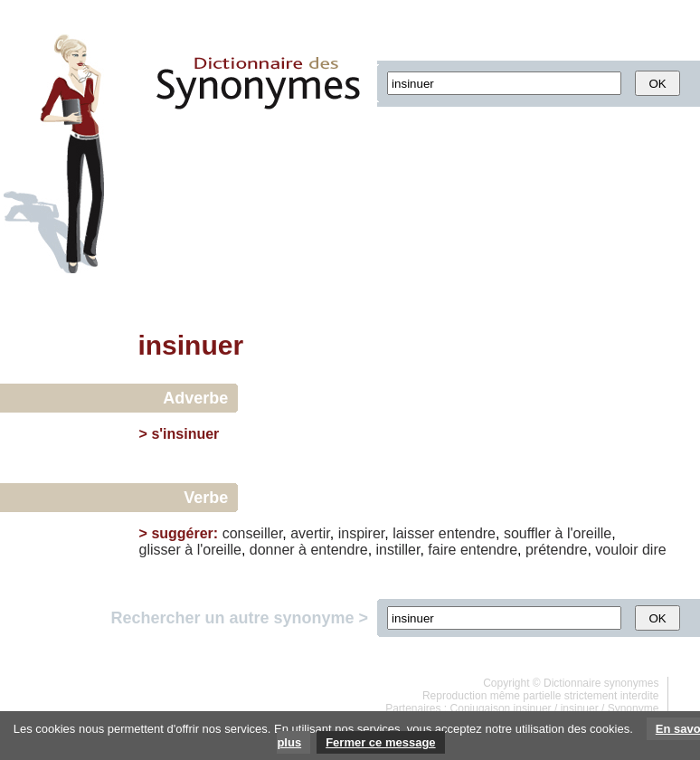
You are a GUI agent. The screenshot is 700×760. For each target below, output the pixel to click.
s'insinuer (185, 434)
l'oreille (589, 533)
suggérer (182, 533)
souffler (527, 533)
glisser (160, 550)
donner (272, 550)
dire (654, 550)
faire (442, 550)
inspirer (362, 533)
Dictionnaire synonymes (601, 683)
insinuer (580, 708)
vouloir (616, 550)
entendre (467, 533)
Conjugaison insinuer (501, 708)
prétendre (557, 550)
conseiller (253, 533)
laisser (413, 533)
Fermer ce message (380, 742)
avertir (310, 533)
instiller (398, 550)
